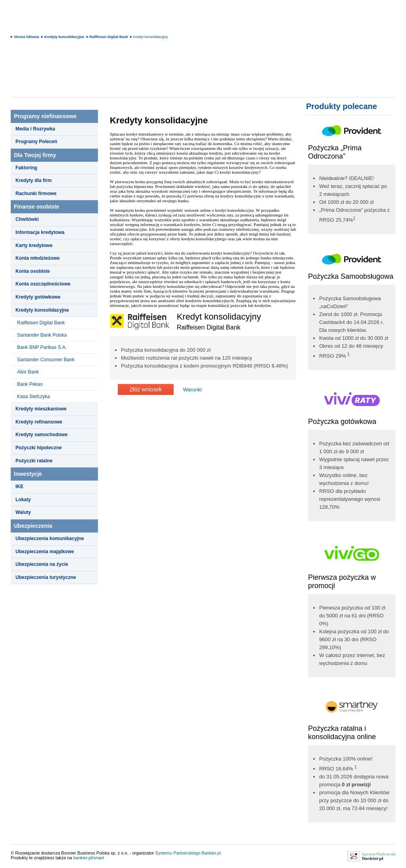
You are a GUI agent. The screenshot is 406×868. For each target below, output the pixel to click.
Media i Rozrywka (35, 129)
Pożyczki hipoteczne (39, 448)
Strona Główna (27, 37)
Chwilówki (27, 219)
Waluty (23, 512)
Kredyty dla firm (34, 180)
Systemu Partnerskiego (178, 853)
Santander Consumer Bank (46, 360)
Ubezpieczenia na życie (42, 564)
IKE (19, 487)
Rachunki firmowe (36, 194)
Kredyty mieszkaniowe (41, 409)
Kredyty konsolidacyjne (64, 37)
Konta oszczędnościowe (43, 284)
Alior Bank (28, 372)
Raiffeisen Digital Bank (109, 37)
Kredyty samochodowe (41, 435)
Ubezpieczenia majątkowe (45, 552)
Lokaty (23, 500)
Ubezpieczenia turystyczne (46, 577)
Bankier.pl (211, 853)
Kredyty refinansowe (39, 422)
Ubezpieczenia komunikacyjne (50, 538)
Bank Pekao (30, 384)
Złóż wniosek (146, 389)
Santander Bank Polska (42, 335)
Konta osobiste (33, 271)
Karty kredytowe (34, 245)
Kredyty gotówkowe (38, 297)
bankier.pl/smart (89, 858)
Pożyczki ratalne (34, 461)
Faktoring (26, 168)
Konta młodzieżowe (37, 258)
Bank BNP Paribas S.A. (42, 347)
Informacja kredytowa (40, 232)
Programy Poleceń (36, 142)
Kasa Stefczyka (34, 397)
